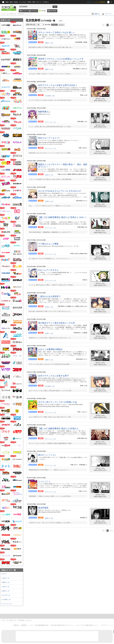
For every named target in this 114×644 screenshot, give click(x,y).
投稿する (97, 14)
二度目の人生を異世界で (49, 296)
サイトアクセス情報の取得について (87, 625)
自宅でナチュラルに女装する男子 (53, 376)
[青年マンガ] (49, 43)
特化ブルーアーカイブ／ (49, 138)
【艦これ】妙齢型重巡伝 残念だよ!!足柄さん (58, 429)
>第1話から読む (100, 46)
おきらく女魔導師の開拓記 (50, 349)
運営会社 (16, 625)
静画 (11, 2)
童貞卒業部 (43, 508)
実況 (34, 2)
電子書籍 (53, 11)
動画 (7, 2)
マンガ (43, 11)
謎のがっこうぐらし (47, 455)
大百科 (29, 2)
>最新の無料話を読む (100, 48)
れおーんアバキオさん (48, 270)
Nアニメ (39, 2)
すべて (4, 574)
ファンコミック (7, 604)
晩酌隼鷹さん (44, 112)
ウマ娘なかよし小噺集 (48, 244)
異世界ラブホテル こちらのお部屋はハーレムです (61, 59)
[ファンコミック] (50, 122)
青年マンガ (6, 582)
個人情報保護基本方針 (42, 625)
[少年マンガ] (49, 175)
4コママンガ (6, 595)
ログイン (90, 2)
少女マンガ (6, 587)
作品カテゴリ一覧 (9, 570)
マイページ (108, 14)
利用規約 (24, 625)
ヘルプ (31, 625)
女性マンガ (6, 591)
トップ (24, 11)
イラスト (34, 11)
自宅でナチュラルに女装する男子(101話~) (58, 85)
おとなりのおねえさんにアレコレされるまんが (60, 191)
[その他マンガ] (50, 96)
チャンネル (22, 2)
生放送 (16, 2)
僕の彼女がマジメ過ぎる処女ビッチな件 (57, 323)
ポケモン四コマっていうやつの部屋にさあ (58, 402)
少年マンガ (6, 578)
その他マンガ (6, 600)
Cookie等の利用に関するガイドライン (62, 625)
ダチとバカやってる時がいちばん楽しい (57, 32)
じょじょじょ (44, 481)
